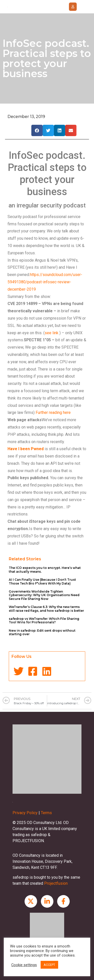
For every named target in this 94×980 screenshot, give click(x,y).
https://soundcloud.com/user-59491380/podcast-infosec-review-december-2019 (45, 282)
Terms (46, 813)
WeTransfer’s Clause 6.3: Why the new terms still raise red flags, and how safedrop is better (46, 609)
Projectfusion (56, 883)
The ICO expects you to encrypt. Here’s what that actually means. (45, 570)
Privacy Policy (25, 813)
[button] (73, 7)
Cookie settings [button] (24, 965)
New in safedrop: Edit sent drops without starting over (42, 632)
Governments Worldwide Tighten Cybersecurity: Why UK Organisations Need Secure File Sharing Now (44, 595)
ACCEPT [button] (49, 965)
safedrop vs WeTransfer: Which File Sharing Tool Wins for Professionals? (44, 620)
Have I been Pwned (26, 449)
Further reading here (53, 412)
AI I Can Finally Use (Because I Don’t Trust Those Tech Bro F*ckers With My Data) (42, 581)
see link (52, 333)
